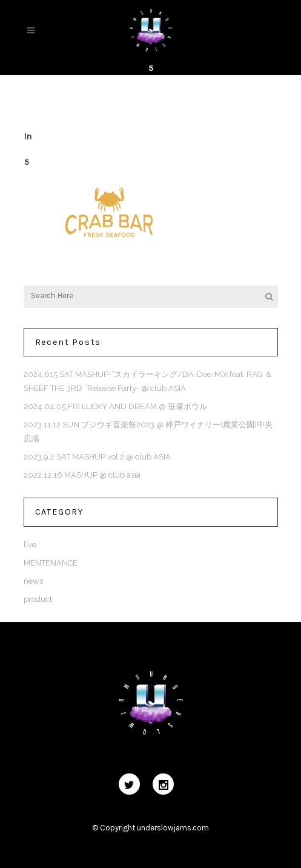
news (33, 581)
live (30, 545)
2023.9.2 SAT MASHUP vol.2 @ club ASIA (97, 457)
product (38, 599)
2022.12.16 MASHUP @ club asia (82, 475)
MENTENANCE (51, 563)
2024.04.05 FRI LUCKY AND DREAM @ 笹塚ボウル (115, 406)
